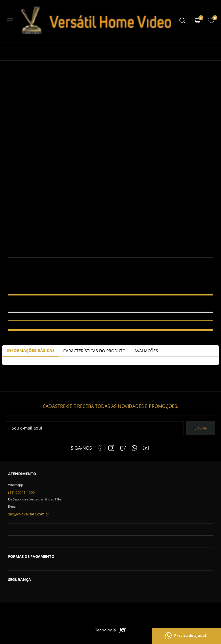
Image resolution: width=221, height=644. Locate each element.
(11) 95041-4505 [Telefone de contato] (21, 492)
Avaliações (146, 351)
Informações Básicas (31, 350)
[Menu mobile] (182, 21)
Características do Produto (94, 351)
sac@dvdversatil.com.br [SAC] (29, 514)
